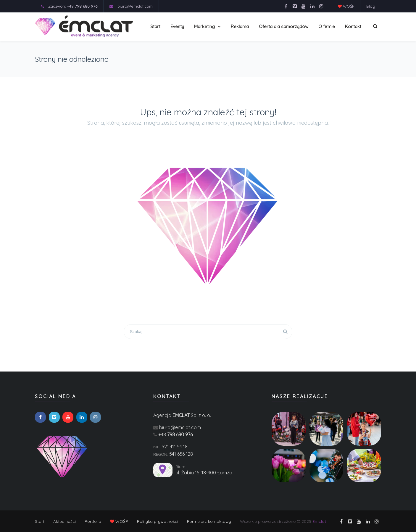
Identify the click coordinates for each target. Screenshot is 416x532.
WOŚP (346, 6)
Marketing (204, 26)
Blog (371, 6)
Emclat (319, 521)
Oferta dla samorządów (284, 26)
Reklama (240, 26)
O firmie (327, 26)
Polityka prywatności (158, 521)
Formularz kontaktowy (209, 521)
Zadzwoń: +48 (73, 6)
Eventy (177, 26)
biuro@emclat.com (135, 6)
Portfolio (93, 521)
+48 (175, 434)
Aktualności (65, 521)
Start (155, 26)
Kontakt (353, 26)
